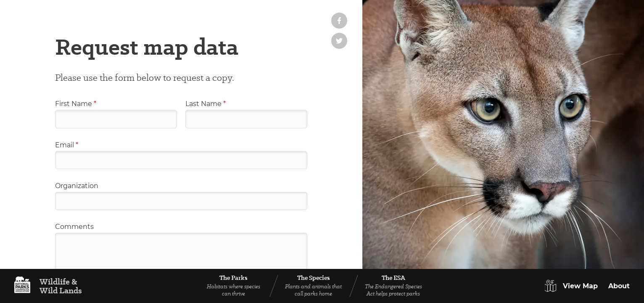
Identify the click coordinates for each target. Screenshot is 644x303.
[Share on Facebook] (339, 21)
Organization (77, 186)
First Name (76, 104)
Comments (74, 227)
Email (67, 145)
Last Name (206, 104)
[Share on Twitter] (339, 41)
